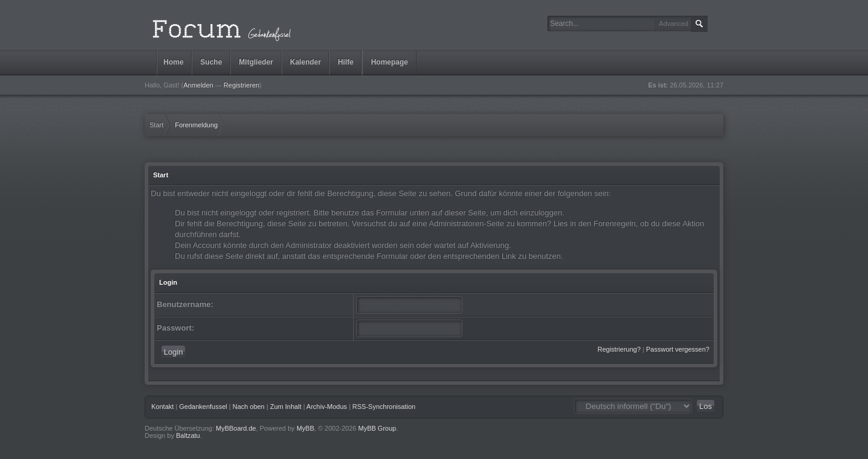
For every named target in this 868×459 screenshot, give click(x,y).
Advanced (674, 24)
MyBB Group (377, 428)
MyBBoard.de (236, 428)
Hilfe (345, 62)
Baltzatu (188, 435)
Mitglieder (256, 62)
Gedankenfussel (203, 407)
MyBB (305, 428)
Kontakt (162, 407)
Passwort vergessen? (678, 349)
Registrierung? (619, 349)
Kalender (305, 62)
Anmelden (198, 85)
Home (173, 62)
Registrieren (241, 85)
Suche (211, 62)
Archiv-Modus (326, 407)
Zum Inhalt (286, 407)
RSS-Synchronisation (384, 407)
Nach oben (249, 407)
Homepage (389, 62)
